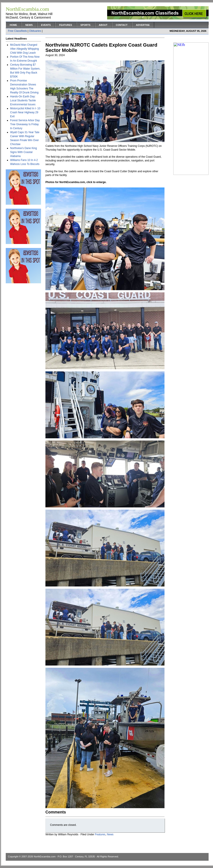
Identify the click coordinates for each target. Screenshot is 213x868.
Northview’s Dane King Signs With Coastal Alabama (23, 152)
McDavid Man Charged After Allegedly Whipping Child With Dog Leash (24, 49)
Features (65, 25)
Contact (122, 25)
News (29, 25)
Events (46, 25)
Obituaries (35, 31)
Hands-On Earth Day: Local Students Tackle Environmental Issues (23, 100)
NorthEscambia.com (45, 857)
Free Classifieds (17, 31)
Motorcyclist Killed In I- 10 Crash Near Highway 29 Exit (25, 112)
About (103, 25)
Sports (85, 25)
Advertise (143, 25)
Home (13, 25)
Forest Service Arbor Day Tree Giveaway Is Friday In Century (25, 124)
